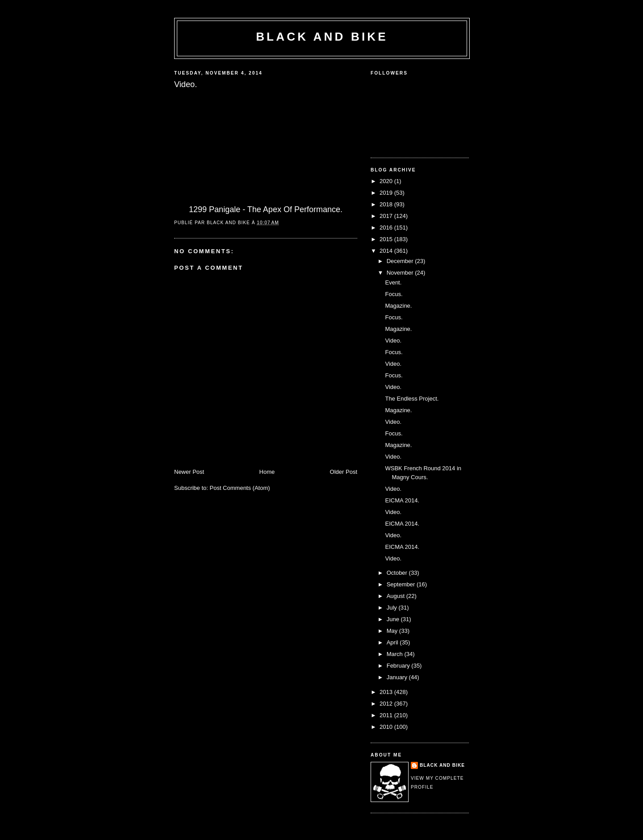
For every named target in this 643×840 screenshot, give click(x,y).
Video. (393, 341)
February (399, 666)
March (396, 654)
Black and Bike (322, 37)
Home (267, 472)
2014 (387, 251)
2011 (387, 715)
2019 (387, 193)
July (393, 608)
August (397, 596)
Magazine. (398, 306)
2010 (387, 727)
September (402, 584)
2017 (387, 216)
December (401, 261)
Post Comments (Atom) (240, 488)
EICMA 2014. (402, 500)
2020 (387, 181)
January (398, 677)
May (393, 631)
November (401, 273)
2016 (387, 228)
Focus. (394, 294)
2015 (387, 239)
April (393, 642)
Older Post (344, 472)
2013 (387, 692)
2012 (387, 704)
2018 (387, 204)
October (398, 573)
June (394, 619)
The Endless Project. (412, 399)
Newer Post (189, 472)
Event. (393, 282)
